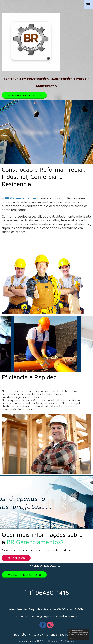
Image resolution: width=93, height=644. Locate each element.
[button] (24, 95)
